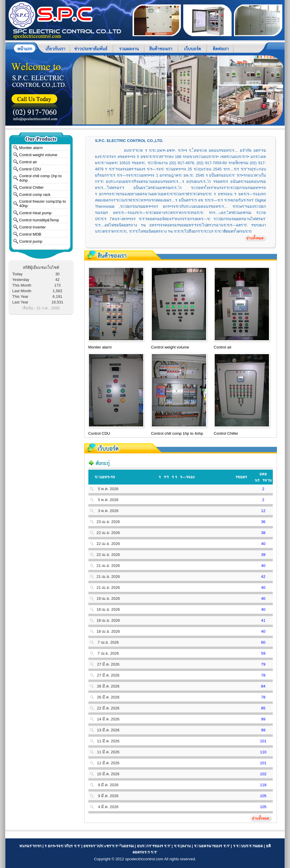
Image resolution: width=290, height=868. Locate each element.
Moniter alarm (31, 148)
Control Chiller (31, 187)
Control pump (31, 241)
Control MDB (30, 234)
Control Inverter (33, 227)
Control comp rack (35, 195)
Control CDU (30, 169)
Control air (28, 162)
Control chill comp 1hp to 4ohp (177, 433)
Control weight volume (38, 155)
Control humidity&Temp (39, 220)
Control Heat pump (35, 213)
